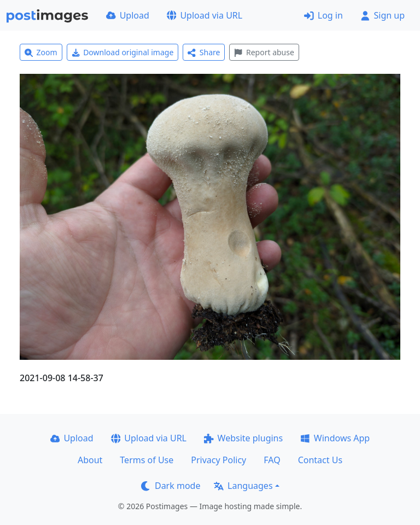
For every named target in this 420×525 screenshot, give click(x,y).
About (90, 460)
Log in (323, 15)
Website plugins (243, 438)
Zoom (41, 52)
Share (204, 52)
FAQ (272, 460)
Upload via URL (205, 15)
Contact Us (320, 460)
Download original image (123, 52)
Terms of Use (147, 460)
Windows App (335, 438)
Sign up (383, 15)
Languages (243, 486)
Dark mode (171, 486)
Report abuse (264, 52)
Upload (128, 15)
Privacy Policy (218, 460)
